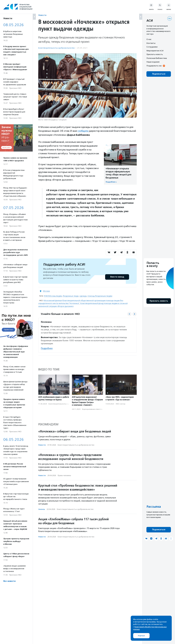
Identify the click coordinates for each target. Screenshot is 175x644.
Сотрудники (152, 47)
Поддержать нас (154, 66)
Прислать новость (155, 54)
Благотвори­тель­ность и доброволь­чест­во (57, 48)
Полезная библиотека (157, 58)
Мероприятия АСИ (155, 51)
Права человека (64, 475)
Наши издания (153, 62)
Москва (46, 291)
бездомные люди (71, 296)
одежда (83, 296)
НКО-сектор (121, 404)
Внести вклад (117, 277)
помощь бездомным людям (100, 296)
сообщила (83, 131)
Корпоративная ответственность (95, 409)
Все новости (9, 581)
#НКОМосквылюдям (53, 296)
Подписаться (159, 74)
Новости (42, 15)
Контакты (151, 43)
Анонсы (42, 509)
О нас (149, 39)
